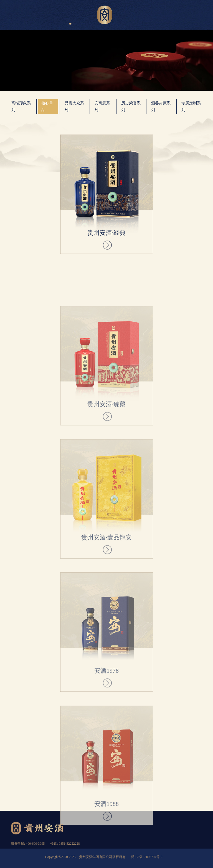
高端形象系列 (21, 106)
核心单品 (47, 106)
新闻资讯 (143, 16)
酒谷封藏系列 (161, 106)
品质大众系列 (74, 106)
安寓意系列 (102, 106)
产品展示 (70, 16)
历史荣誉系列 (131, 106)
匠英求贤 (194, 16)
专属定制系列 (191, 106)
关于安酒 (45, 16)
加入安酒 (168, 16)
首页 (19, 16)
